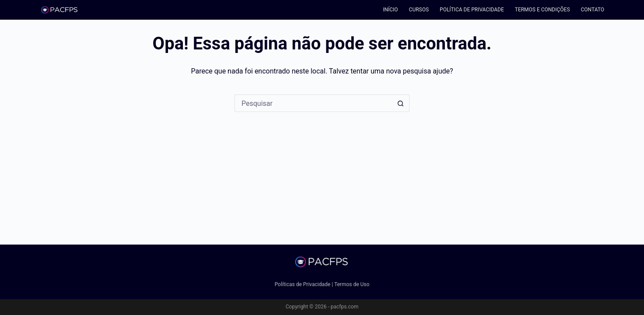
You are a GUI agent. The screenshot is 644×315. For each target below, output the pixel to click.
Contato (593, 10)
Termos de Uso (352, 284)
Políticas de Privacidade (303, 284)
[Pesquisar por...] (313, 103)
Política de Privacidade (472, 10)
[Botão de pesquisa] (401, 103)
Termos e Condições (542, 10)
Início (390, 10)
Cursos (419, 10)
